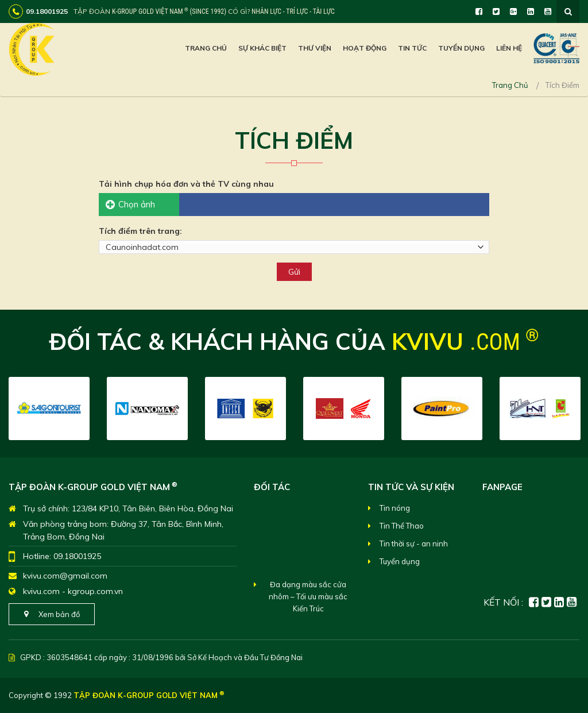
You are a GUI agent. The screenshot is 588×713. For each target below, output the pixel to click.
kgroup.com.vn (95, 591)
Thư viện (315, 48)
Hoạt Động (365, 48)
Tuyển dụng (461, 48)
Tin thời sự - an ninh (414, 544)
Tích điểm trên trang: (140, 231)
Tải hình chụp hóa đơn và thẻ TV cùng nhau (186, 184)
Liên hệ (509, 48)
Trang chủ (206, 48)
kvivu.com (41, 591)
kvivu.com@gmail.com (65, 576)
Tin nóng (395, 508)
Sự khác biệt (262, 48)
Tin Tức (412, 48)
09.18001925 (77, 556)
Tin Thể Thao (402, 526)
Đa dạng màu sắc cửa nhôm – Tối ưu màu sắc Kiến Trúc (308, 604)
